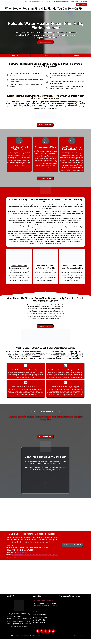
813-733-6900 (58, 469)
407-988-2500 (22, 552)
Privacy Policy (67, 636)
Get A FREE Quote (82, 4)
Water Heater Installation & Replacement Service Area (70, 2)
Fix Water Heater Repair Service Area (37, 2)
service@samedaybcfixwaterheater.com (43, 601)
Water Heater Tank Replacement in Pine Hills (19, 267)
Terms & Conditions (79, 636)
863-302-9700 (44, 469)
